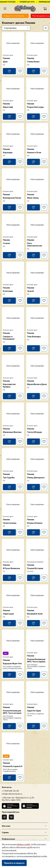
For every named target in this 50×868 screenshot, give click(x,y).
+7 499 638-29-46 (10, 791)
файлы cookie (24, 844)
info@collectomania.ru (12, 794)
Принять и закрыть (14, 863)
